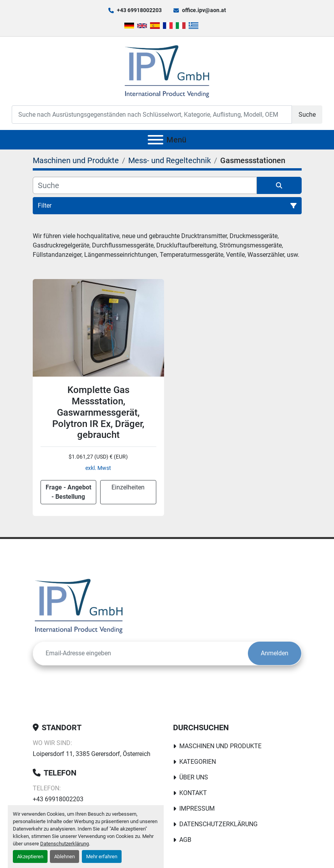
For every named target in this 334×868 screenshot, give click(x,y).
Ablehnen (65, 856)
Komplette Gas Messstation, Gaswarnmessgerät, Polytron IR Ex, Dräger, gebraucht (98, 412)
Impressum (197, 808)
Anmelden (275, 653)
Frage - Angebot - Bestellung (68, 492)
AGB (185, 840)
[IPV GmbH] (79, 606)
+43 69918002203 (139, 10)
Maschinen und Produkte (220, 746)
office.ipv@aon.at (204, 10)
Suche (307, 115)
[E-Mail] (140, 653)
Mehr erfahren (102, 856)
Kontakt (193, 793)
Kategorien (198, 762)
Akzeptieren (30, 856)
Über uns (194, 777)
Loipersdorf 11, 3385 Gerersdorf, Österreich (92, 754)
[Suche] (145, 185)
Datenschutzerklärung (65, 844)
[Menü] (156, 140)
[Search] (152, 115)
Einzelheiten (128, 487)
